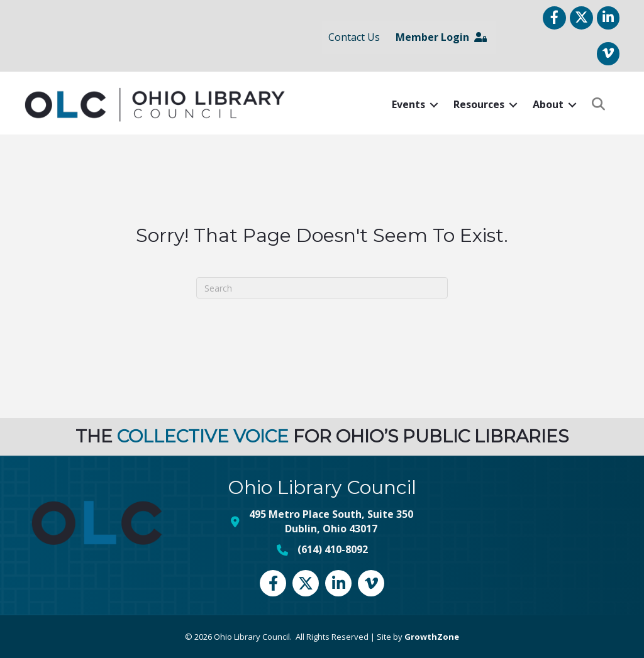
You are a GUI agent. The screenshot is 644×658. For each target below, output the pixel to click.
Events (408, 104)
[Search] (322, 288)
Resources (478, 104)
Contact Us (353, 37)
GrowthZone (432, 636)
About (547, 104)
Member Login (441, 37)
